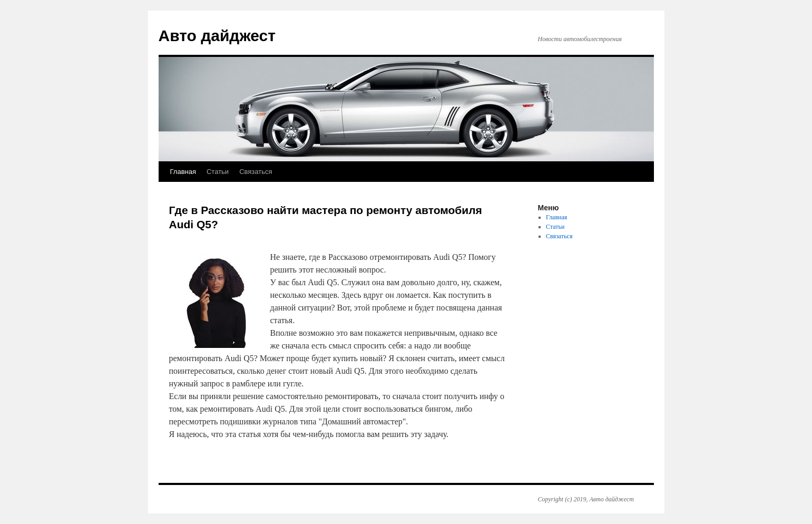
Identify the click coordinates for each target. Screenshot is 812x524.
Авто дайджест (217, 36)
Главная (183, 172)
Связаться (256, 172)
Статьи (218, 172)
